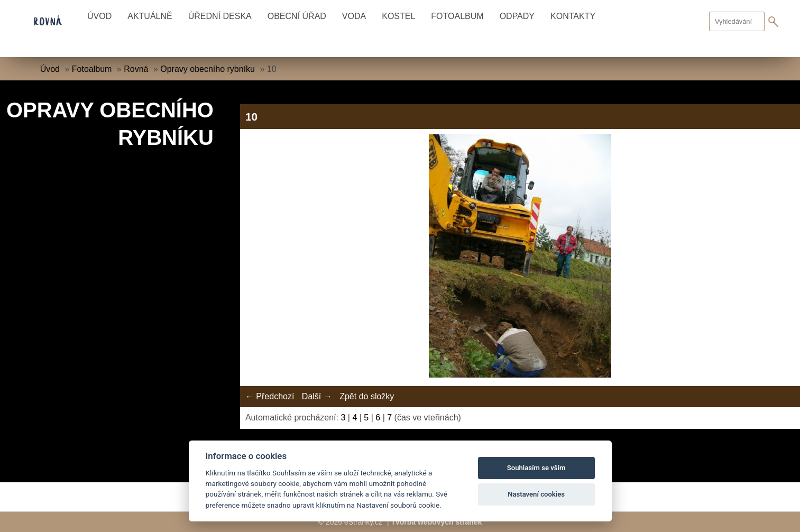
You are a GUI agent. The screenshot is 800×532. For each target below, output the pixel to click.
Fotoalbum (457, 16)
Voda (354, 16)
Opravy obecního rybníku (208, 69)
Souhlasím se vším (536, 468)
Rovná (136, 69)
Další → (317, 396)
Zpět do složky (367, 396)
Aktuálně (150, 16)
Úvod (99, 16)
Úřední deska (220, 16)
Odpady (517, 16)
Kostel (398, 16)
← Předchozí (270, 396)
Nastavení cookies (536, 494)
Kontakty (573, 16)
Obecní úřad (297, 16)
